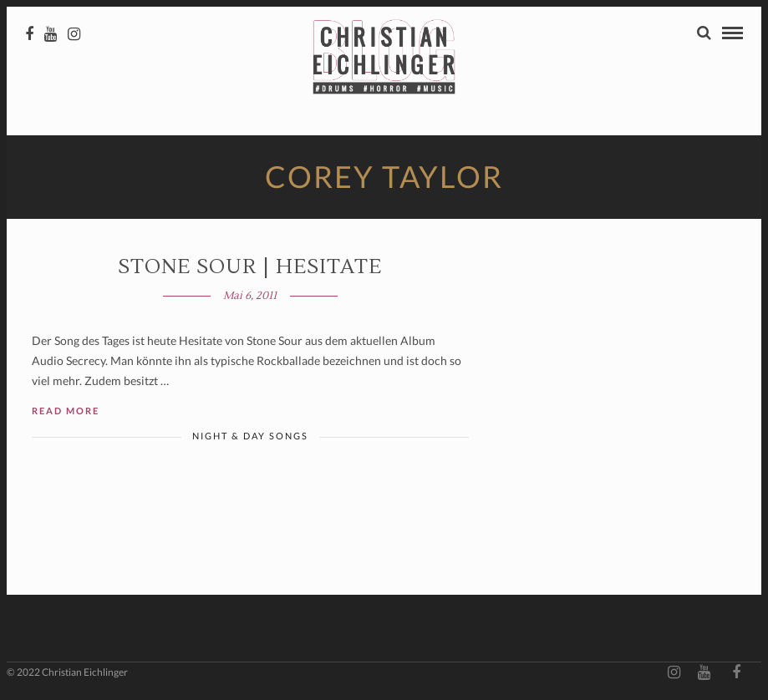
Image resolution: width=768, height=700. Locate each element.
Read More (66, 411)
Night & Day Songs (250, 436)
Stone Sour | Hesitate (250, 267)
